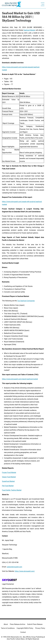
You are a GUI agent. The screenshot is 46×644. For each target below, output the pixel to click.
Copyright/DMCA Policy (25, 628)
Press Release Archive (18, 624)
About (6, 624)
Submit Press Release (35, 624)
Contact (23, 632)
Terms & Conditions (8, 628)
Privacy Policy (40, 628)
